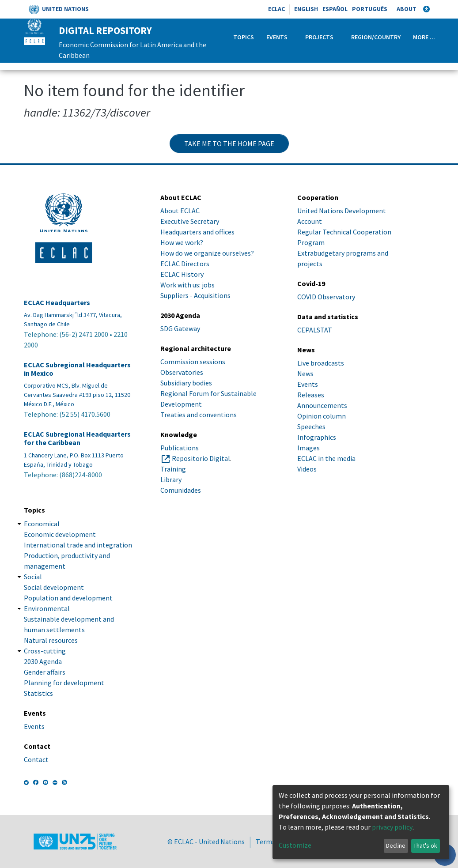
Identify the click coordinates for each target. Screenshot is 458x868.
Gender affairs (45, 672)
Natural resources (51, 640)
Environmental (47, 608)
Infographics (317, 437)
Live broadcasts (321, 363)
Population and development (68, 598)
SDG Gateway (180, 328)
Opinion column (322, 416)
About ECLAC (180, 211)
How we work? (182, 242)
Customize (295, 845)
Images (308, 448)
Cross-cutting (45, 651)
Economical (42, 524)
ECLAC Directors (185, 264)
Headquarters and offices (197, 232)
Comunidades (181, 490)
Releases (311, 395)
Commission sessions (193, 362)
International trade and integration (78, 545)
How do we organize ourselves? (207, 253)
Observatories (182, 372)
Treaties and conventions (199, 415)
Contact (36, 759)
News (305, 374)
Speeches (311, 426)
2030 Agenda (43, 661)
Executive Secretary (190, 221)
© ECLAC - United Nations (206, 842)
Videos (307, 469)
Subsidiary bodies (186, 383)
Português (370, 9)
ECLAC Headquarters (57, 303)
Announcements (322, 405)
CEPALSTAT (315, 330)
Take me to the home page (229, 143)
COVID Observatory (326, 297)
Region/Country (376, 37)
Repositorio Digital (201, 458)
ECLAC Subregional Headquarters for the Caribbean (77, 438)
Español (335, 9)
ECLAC (276, 9)
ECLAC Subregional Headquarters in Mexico (77, 369)
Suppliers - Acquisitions (195, 295)
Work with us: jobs (187, 285)
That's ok (425, 845)
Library (171, 479)
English (306, 9)
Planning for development (64, 683)
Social (33, 577)
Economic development (60, 534)
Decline (396, 845)
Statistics (38, 693)
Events (277, 37)
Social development (54, 587)
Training (173, 469)
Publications (180, 448)
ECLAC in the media (326, 458)
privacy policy (392, 827)
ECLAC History (182, 274)
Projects (319, 37)
